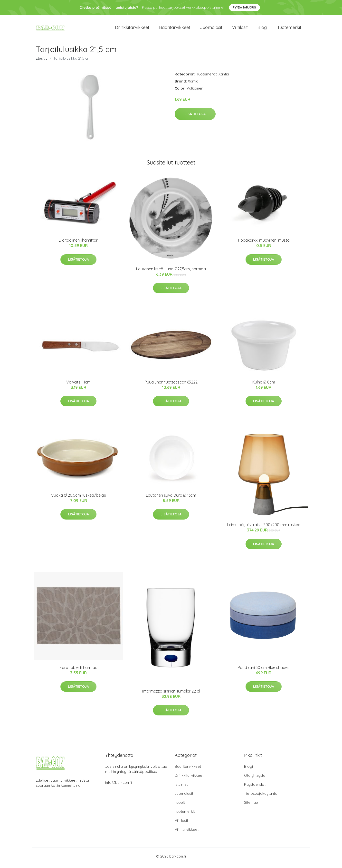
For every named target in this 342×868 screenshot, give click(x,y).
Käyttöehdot (255, 788)
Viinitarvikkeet (187, 833)
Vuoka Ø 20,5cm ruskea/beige (79, 499)
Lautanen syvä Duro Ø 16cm (171, 499)
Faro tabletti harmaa (79, 671)
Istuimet (181, 788)
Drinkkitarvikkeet (132, 29)
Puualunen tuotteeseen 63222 (171, 385)
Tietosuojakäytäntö (261, 797)
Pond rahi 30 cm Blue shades (264, 671)
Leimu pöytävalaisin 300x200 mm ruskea (264, 528)
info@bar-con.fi (119, 786)
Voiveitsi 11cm (78, 385)
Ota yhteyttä (255, 779)
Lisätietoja (195, 117)
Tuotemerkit (289, 29)
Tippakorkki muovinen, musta (264, 244)
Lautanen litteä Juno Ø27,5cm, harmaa (171, 272)
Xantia (224, 78)
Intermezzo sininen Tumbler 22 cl (171, 694)
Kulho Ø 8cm (264, 385)
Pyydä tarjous (244, 7)
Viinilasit (240, 29)
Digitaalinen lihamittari (79, 244)
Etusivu (42, 62)
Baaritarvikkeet (175, 29)
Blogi (262, 29)
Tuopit (180, 806)
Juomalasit (211, 29)
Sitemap (251, 806)
